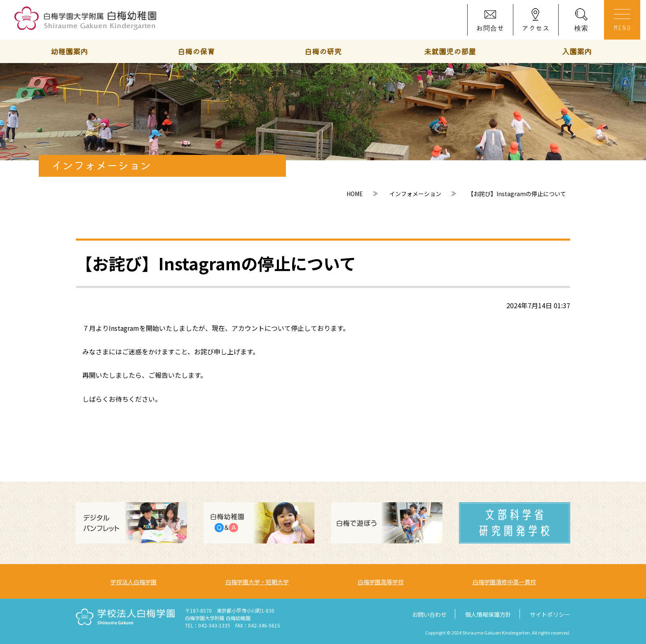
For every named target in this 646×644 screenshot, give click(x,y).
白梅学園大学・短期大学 (257, 582)
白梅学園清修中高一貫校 (504, 582)
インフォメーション (415, 194)
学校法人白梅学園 (133, 582)
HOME (355, 194)
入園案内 (577, 51)
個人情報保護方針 (488, 614)
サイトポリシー (550, 614)
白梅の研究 (323, 51)
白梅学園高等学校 (381, 582)
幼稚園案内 (69, 51)
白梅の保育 (196, 51)
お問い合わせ (429, 614)
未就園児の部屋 (450, 51)
